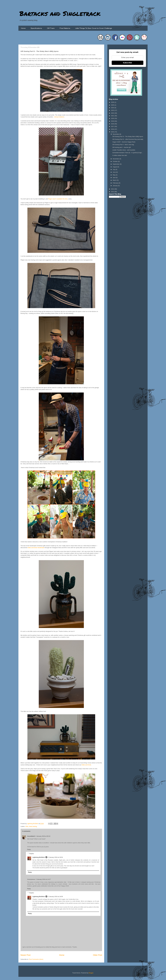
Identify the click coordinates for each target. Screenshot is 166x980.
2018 (113, 124)
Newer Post (26, 955)
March (115, 180)
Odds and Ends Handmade (36, 548)
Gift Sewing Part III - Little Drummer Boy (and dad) (128, 139)
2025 (113, 105)
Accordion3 (31, 836)
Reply (29, 849)
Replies (32, 853)
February (116, 183)
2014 (113, 189)
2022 (113, 113)
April (114, 178)
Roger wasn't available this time (58, 199)
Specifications (36, 28)
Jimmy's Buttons (59, 117)
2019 (113, 121)
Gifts (27, 826)
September (116, 164)
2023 (113, 110)
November (116, 159)
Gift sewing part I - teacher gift (121, 147)
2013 (113, 192)
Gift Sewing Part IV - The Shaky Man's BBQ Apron (128, 137)
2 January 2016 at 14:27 (43, 879)
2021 (113, 116)
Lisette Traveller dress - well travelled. (124, 150)
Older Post (98, 955)
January (115, 186)
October (115, 161)
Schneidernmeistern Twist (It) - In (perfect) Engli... (127, 153)
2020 (113, 118)
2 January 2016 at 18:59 (55, 897)
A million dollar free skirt (120, 155)
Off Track (51, 28)
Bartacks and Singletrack (60, 13)
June (114, 172)
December (116, 134)
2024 (113, 108)
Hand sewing (33, 826)
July (114, 169)
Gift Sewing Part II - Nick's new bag (123, 145)
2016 (113, 129)
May (114, 175)
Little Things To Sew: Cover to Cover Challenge (94, 28)
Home (23, 28)
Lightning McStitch (39, 857)
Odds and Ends (86, 765)
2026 (113, 102)
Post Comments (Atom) (36, 959)
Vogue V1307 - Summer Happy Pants (124, 142)
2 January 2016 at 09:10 (43, 836)
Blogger (91, 973)
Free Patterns (65, 28)
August (115, 167)
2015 (113, 132)
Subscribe (127, 63)
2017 (113, 126)
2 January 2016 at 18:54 (55, 857)
